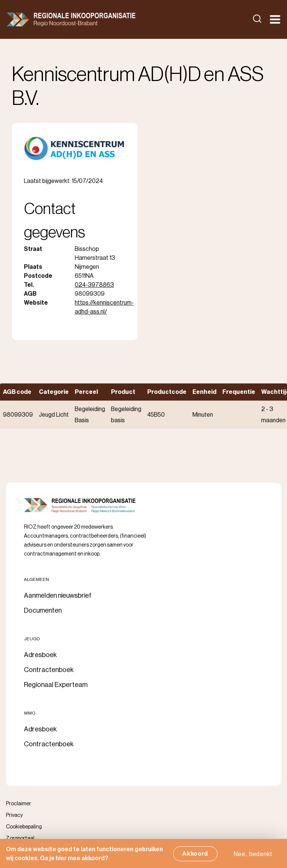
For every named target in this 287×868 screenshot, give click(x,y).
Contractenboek (49, 670)
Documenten (43, 610)
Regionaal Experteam (56, 685)
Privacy (14, 815)
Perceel (86, 392)
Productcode (167, 392)
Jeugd (32, 639)
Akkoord (195, 856)
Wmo (30, 713)
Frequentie (239, 392)
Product (123, 392)
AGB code (17, 392)
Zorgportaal (20, 839)
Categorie (54, 392)
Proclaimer (18, 804)
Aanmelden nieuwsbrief (58, 595)
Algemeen (36, 579)
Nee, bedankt (253, 856)
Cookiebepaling (24, 827)
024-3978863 (94, 285)
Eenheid (204, 392)
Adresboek (40, 655)
